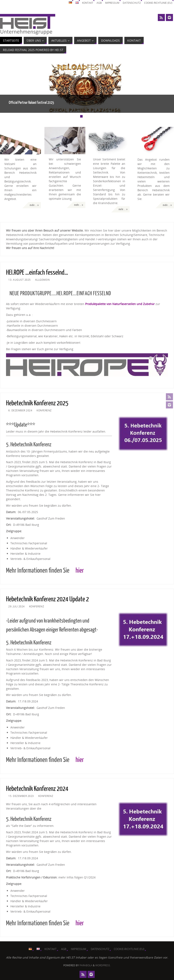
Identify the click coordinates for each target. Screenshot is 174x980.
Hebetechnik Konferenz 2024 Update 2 (47, 599)
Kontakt (83, 3)
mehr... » (34, 205)
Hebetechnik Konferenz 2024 (37, 789)
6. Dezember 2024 (20, 410)
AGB (95, 3)
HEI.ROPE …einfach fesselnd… (37, 273)
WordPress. (103, 965)
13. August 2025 (20, 280)
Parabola (86, 965)
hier (80, 571)
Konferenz (44, 410)
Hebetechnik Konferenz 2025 (37, 403)
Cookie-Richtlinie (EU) (157, 3)
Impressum (109, 3)
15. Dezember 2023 (21, 796)
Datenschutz (129, 3)
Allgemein (42, 280)
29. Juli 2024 (17, 606)
